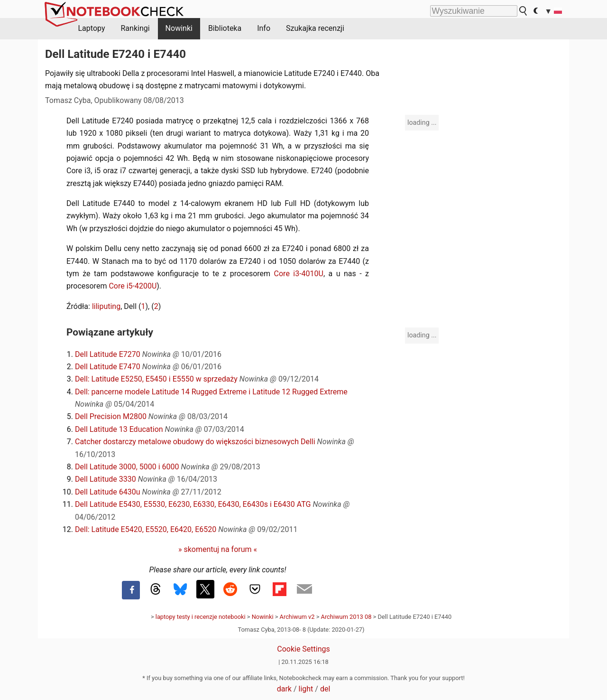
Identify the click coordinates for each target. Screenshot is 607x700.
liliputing (106, 306)
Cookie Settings (303, 649)
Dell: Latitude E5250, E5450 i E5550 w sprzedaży (156, 379)
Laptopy (92, 28)
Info (264, 28)
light (306, 689)
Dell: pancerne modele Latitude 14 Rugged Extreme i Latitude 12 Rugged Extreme (211, 392)
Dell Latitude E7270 (108, 354)
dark (284, 689)
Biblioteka (225, 28)
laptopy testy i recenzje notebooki (201, 617)
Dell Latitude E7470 (108, 367)
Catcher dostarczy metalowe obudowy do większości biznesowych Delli (195, 442)
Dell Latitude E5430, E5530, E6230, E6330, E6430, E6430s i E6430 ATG (193, 504)
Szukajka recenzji (315, 28)
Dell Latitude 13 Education (119, 429)
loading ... (422, 122)
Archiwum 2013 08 (346, 617)
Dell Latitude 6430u (108, 492)
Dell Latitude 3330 (106, 479)
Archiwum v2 (297, 617)
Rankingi (135, 28)
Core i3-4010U (299, 274)
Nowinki (179, 28)
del (325, 689)
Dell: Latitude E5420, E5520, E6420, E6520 (146, 529)
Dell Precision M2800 (111, 416)
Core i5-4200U (133, 286)
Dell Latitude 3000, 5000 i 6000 (127, 467)
